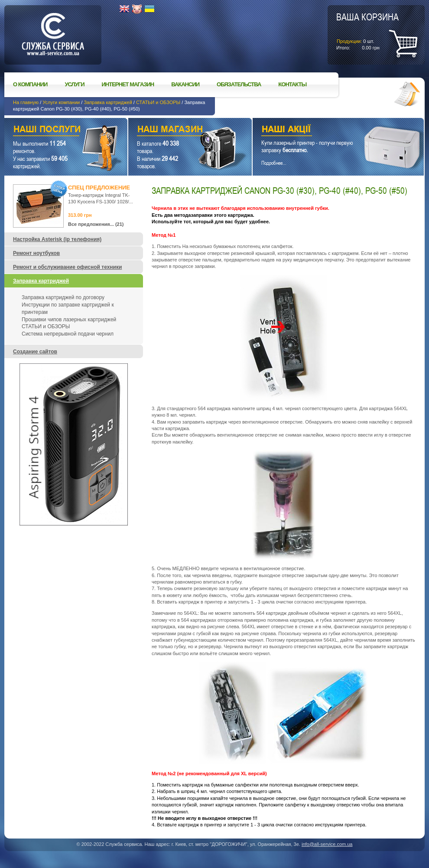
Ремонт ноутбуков (36, 253)
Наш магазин (175, 130)
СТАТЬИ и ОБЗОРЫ (158, 102)
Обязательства (239, 84)
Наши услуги (55, 130)
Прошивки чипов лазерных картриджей (69, 320)
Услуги (74, 84)
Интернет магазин (128, 84)
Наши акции (326, 130)
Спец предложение (99, 188)
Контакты (292, 84)
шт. (367, 31)
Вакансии (185, 84)
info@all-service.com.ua (327, 844)
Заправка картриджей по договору (63, 297)
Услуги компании (61, 102)
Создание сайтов (35, 352)
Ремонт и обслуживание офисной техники (67, 267)
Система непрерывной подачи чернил (68, 334)
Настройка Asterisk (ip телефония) (57, 239)
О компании (30, 84)
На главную (26, 102)
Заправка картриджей (108, 102)
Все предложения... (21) (96, 224)
